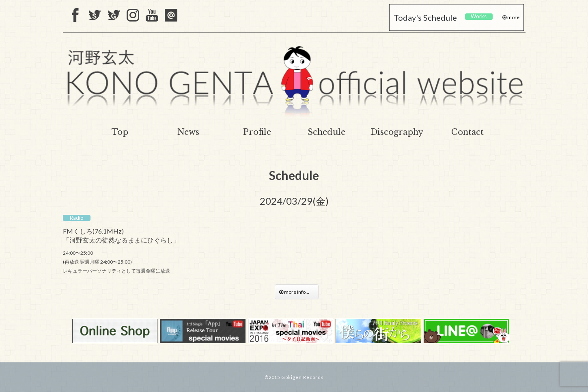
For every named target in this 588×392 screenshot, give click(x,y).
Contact (467, 132)
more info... (297, 292)
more (513, 17)
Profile (257, 132)
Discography (397, 132)
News (188, 132)
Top (120, 132)
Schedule (326, 132)
